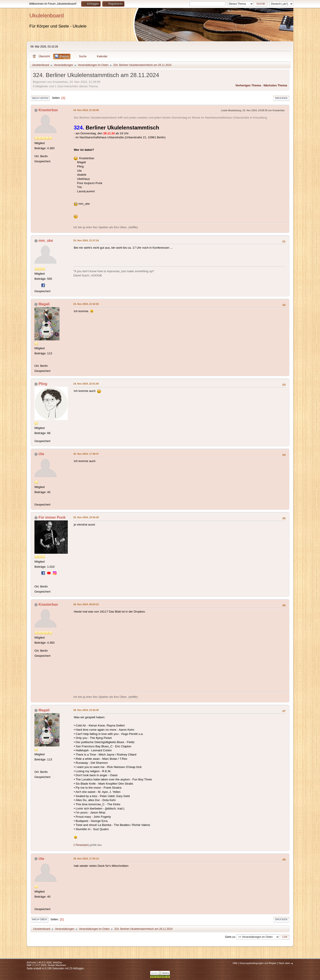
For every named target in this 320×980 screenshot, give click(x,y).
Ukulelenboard (47, 15)
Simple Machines (57, 965)
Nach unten (40, 98)
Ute (41, 454)
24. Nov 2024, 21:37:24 (86, 240)
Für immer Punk (52, 517)
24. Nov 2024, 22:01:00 (86, 384)
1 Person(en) (81, 845)
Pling (43, 384)
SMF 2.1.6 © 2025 (36, 965)
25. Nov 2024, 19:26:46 (86, 517)
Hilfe (235, 963)
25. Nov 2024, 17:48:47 (86, 454)
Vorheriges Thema (248, 85)
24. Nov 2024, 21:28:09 (86, 110)
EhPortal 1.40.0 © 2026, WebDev (44, 962)
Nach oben (39, 919)
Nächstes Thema (275, 85)
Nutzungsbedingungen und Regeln (258, 963)
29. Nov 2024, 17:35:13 (86, 859)
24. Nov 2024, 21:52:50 (86, 304)
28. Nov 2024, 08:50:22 (86, 604)
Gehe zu (230, 937)
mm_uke (46, 241)
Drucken (281, 98)
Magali (44, 304)
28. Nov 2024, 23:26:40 (86, 710)
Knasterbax (48, 110)
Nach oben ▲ (286, 963)
